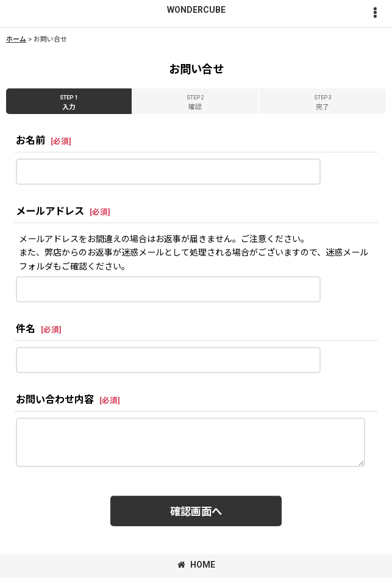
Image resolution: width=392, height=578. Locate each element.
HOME (196, 565)
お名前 (30, 141)
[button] (375, 14)
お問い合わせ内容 (55, 400)
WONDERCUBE (196, 10)
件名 (26, 329)
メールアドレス (50, 211)
